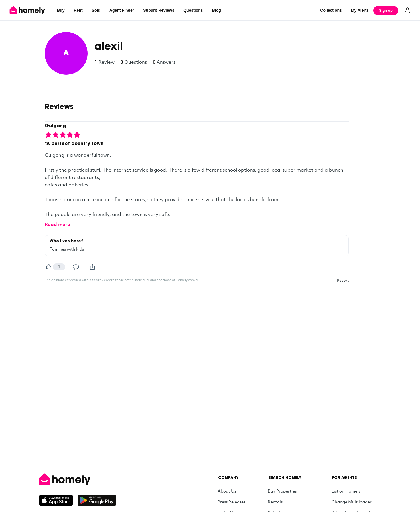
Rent (78, 10)
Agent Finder (122, 10)
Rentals (275, 502)
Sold (96, 10)
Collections (331, 10)
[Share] (92, 267)
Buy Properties (282, 491)
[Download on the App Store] (58, 500)
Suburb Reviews (159, 10)
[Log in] (407, 10)
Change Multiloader (352, 502)
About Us (227, 491)
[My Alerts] (360, 10)
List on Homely (346, 491)
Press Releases (231, 502)
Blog (217, 10)
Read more (57, 224)
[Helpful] (48, 267)
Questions (193, 10)
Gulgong (55, 126)
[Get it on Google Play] (97, 500)
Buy (61, 10)
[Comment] (76, 267)
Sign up (386, 10)
